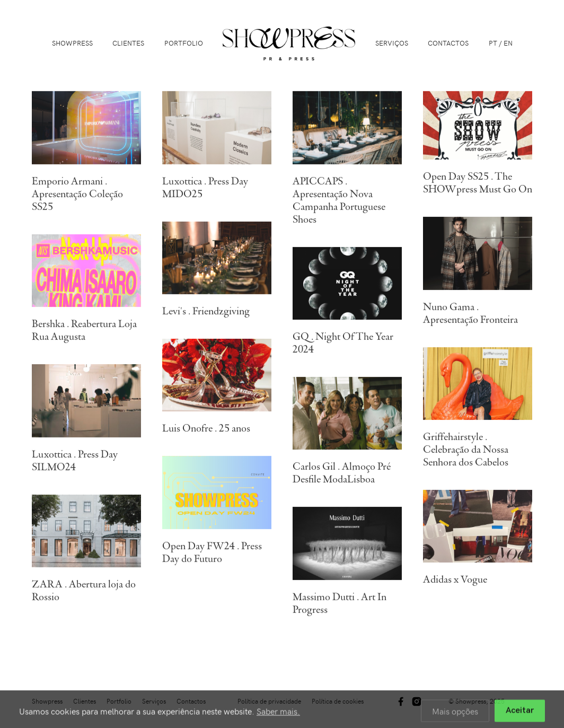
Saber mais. (278, 714)
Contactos (448, 43)
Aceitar (520, 713)
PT (493, 43)
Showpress (72, 43)
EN (508, 43)
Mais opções (455, 714)
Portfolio (184, 43)
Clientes (128, 43)
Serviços (392, 43)
